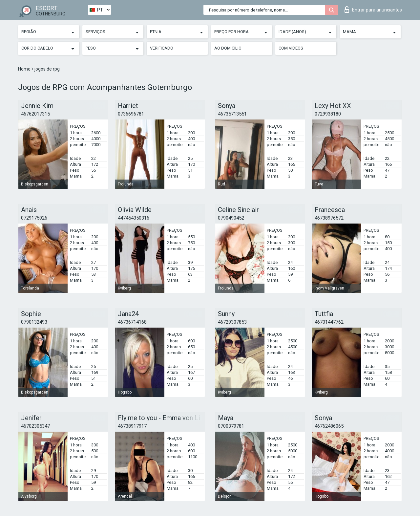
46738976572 (329, 218)
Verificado (162, 48)
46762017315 (35, 114)
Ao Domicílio (228, 48)
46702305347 (35, 426)
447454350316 (134, 218)
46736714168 (132, 322)
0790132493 (34, 322)
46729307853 (232, 322)
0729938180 (328, 114)
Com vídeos (291, 48)
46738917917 (132, 426)
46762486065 (329, 426)
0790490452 (231, 218)
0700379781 (231, 426)
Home (25, 69)
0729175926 (34, 218)
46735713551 (232, 114)
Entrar (373, 10)
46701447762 (329, 322)
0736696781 (131, 114)
